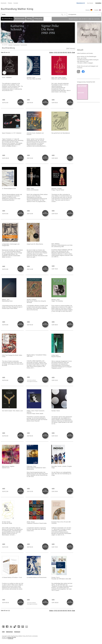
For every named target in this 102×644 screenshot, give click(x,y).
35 (63, 52)
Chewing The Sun (12, 637)
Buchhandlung (7, 19)
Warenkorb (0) (81, 3)
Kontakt (16, 3)
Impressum (17, 632)
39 (70, 52)
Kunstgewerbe (24, 45)
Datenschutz (9, 632)
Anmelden (98, 3)
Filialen (10, 3)
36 (65, 52)
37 (67, 52)
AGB (3, 632)
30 (55, 52)
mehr (4, 100)
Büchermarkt (20, 19)
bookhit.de (11, 638)
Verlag (29, 19)
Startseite (4, 3)
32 (58, 52)
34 (62, 52)
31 (57, 52)
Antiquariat (38, 19)
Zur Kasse (90, 3)
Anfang (51, 52)
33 (60, 52)
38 (68, 52)
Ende (73, 52)
